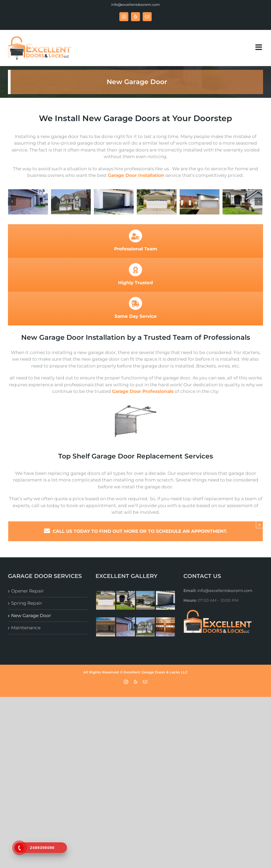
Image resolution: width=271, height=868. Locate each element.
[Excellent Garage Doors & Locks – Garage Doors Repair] (28, 202)
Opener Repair (28, 591)
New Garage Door (31, 616)
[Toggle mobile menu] (259, 47)
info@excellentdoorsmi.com (135, 4)
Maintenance (26, 628)
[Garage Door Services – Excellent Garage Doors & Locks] (200, 202)
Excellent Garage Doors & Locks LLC (156, 672)
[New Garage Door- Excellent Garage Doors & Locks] (157, 202)
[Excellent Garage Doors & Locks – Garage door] (114, 202)
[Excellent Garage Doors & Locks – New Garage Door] (71, 202)
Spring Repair (27, 603)
